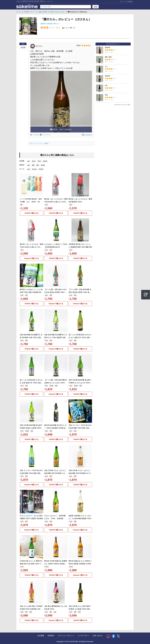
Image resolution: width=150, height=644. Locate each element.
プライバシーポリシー (66, 636)
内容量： (23, 161)
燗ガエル (57, 24)
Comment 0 (87, 135)
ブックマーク (45, 135)
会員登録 (130, 2)
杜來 (106, 85)
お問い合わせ (97, 636)
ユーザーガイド (83, 636)
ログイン (122, 2)
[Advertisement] (113, 123)
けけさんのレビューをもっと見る (122, 105)
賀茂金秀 (107, 47)
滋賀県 (43, 24)
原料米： (23, 165)
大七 (106, 66)
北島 (32, 51)
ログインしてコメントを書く (39, 143)
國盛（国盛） (109, 57)
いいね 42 (34, 135)
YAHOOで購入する (32, 213)
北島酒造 (50, 24)
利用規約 (51, 636)
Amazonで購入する (32, 258)
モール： (23, 169)
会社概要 (41, 636)
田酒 (106, 95)
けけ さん (39, 46)
